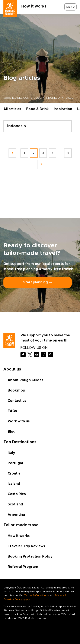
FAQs (12, 411)
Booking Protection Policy (30, 556)
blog (38, 98)
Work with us (19, 421)
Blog (12, 432)
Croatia (14, 473)
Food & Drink (37, 109)
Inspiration (63, 109)
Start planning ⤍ (38, 282)
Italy (11, 453)
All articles (12, 109)
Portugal (15, 463)
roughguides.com (16, 98)
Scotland (15, 504)
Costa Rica (17, 494)
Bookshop (16, 390)
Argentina (16, 515)
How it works (34, 6)
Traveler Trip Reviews (26, 546)
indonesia (53, 98)
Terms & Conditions (37, 595)
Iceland (14, 484)
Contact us (17, 401)
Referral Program (23, 567)
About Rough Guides (25, 380)
